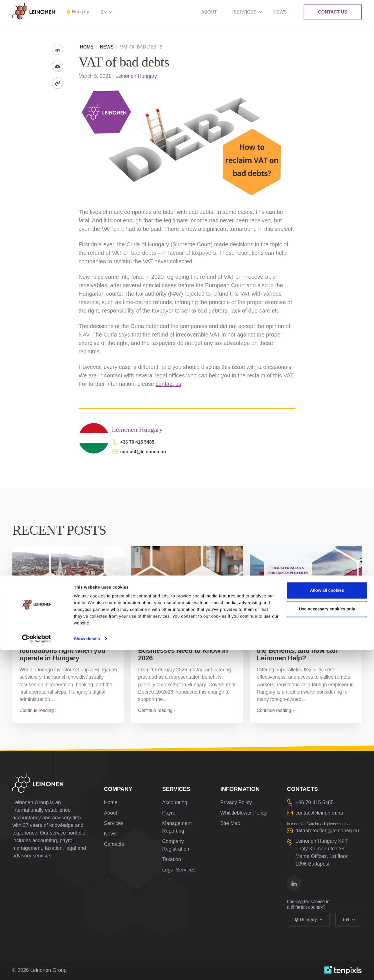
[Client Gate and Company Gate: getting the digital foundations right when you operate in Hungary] (68, 581)
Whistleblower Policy (243, 813)
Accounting (175, 802)
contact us (168, 384)
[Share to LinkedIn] (57, 49)
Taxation (172, 859)
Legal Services (179, 870)
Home (87, 47)
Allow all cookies (327, 921)
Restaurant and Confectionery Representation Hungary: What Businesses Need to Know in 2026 (186, 647)
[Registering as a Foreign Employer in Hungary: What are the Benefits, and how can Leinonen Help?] (306, 581)
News (280, 12)
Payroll (170, 813)
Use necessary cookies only (327, 939)
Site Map (230, 823)
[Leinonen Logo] (34, 11)
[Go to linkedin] (294, 883)
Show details (87, 969)
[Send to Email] (57, 66)
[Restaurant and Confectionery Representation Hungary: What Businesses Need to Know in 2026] (187, 581)
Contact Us (333, 12)
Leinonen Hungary (136, 76)
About (209, 12)
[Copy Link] (57, 83)
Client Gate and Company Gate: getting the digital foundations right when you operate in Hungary (62, 647)
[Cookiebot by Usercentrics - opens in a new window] (36, 969)
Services (245, 12)
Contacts (114, 844)
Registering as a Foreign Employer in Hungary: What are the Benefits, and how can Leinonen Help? (306, 647)
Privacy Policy (236, 802)
